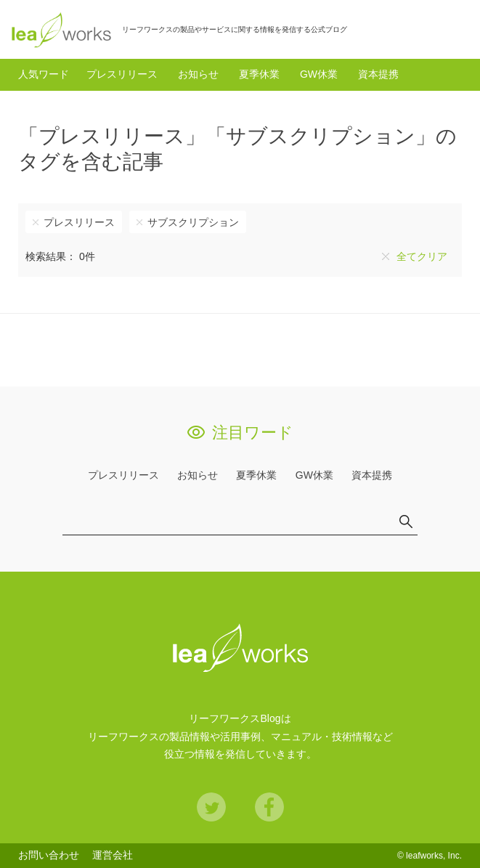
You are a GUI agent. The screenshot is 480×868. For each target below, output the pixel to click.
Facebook (269, 807)
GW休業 (319, 74)
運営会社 (113, 855)
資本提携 (378, 74)
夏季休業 (259, 74)
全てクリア (422, 256)
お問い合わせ (49, 855)
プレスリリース (122, 74)
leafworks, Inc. (434, 856)
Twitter (211, 807)
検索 (454, 29)
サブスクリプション (193, 222)
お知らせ (198, 74)
